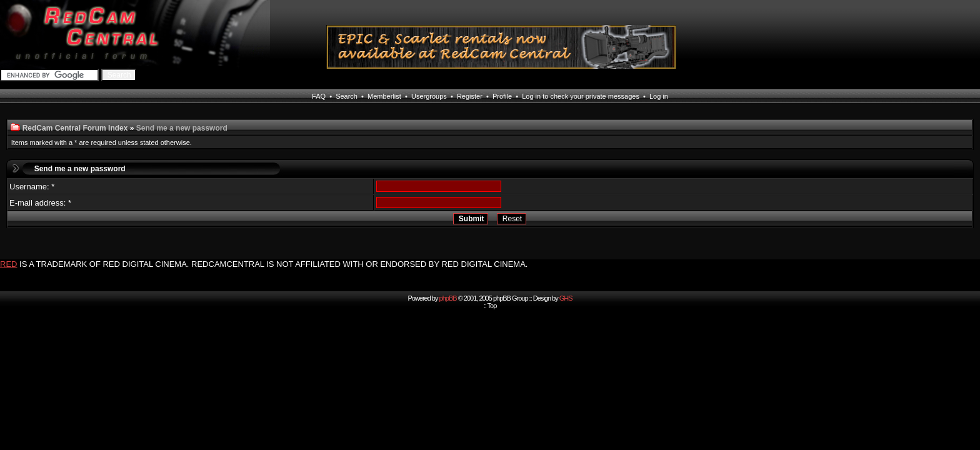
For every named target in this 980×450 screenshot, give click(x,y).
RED (8, 264)
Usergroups (429, 96)
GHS (566, 298)
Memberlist (384, 96)
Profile (502, 96)
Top (492, 306)
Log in (659, 96)
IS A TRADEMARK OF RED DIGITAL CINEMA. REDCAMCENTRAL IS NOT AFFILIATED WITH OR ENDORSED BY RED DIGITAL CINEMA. (273, 264)
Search (347, 96)
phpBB (448, 298)
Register (470, 96)
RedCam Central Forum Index (75, 128)
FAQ (319, 96)
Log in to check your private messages (581, 96)
